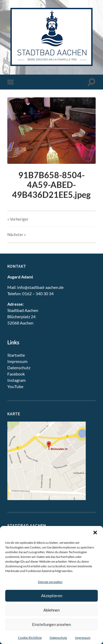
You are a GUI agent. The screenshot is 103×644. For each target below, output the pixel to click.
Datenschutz (58, 638)
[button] (95, 533)
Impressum (83, 638)
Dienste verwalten (50, 582)
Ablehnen (51, 610)
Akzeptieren (52, 596)
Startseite (16, 355)
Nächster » (17, 234)
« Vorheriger (18, 219)
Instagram (16, 380)
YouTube (15, 386)
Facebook (16, 374)
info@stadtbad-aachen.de (40, 287)
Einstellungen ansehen (51, 624)
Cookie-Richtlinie (30, 638)
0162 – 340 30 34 (38, 293)
